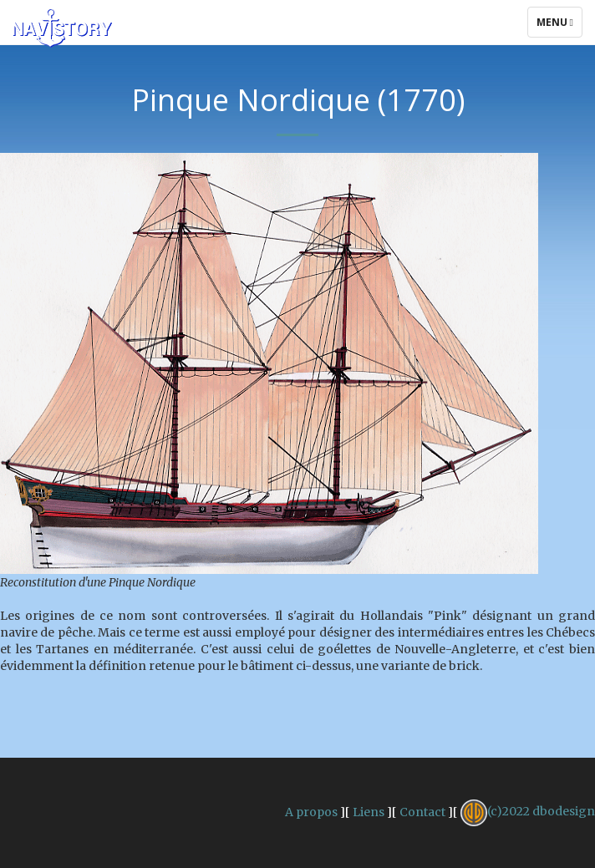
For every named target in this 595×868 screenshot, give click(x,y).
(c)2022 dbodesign (528, 811)
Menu (559, 26)
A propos (311, 811)
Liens (369, 811)
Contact (422, 811)
